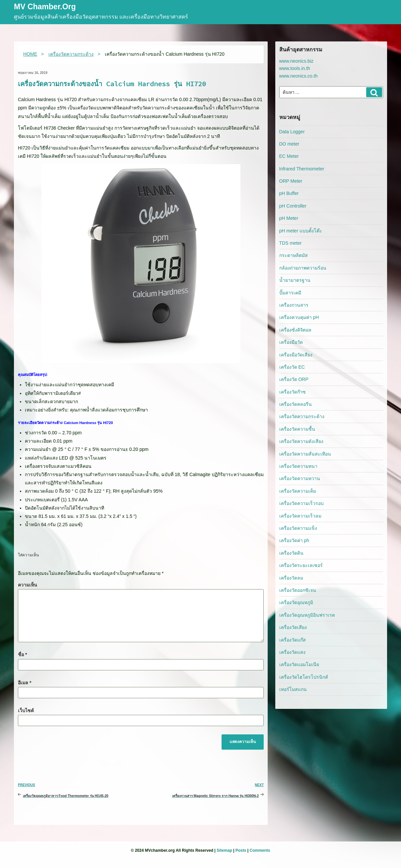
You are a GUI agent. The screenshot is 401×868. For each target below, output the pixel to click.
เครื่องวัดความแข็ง (298, 528)
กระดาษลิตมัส (294, 255)
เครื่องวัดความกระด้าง (302, 416)
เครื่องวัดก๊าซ (293, 392)
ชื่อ (22, 654)
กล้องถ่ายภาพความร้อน (303, 268)
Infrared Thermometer (302, 169)
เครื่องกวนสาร (294, 305)
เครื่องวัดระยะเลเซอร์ (301, 565)
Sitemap (224, 850)
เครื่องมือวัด (291, 342)
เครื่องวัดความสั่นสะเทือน (305, 454)
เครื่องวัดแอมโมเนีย (299, 664)
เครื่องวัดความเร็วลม (300, 516)
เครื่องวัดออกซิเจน (298, 590)
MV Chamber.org (45, 7)
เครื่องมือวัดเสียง (296, 355)
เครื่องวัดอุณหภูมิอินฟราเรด (307, 615)
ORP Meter (291, 181)
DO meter (289, 144)
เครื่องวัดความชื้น (297, 429)
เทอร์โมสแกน (293, 689)
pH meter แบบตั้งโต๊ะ (301, 231)
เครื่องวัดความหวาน (300, 478)
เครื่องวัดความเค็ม (298, 491)
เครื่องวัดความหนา (298, 466)
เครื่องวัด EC (292, 367)
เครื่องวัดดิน (291, 553)
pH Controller (293, 206)
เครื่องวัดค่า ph (294, 540)
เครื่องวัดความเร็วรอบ (301, 503)
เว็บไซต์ (26, 711)
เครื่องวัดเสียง (293, 627)
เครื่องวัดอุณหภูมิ (296, 602)
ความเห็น (28, 585)
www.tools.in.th (295, 68)
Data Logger (292, 132)
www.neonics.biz (297, 61)
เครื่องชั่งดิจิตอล (295, 330)
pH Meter (289, 218)
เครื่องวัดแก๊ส (293, 640)
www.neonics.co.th (299, 76)
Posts (241, 850)
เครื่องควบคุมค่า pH (299, 317)
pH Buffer (289, 193)
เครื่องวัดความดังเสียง (301, 441)
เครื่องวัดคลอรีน (296, 404)
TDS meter (291, 243)
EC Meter (289, 156)
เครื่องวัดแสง (292, 652)
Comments (260, 850)
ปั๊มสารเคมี (290, 293)
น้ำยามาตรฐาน (295, 280)
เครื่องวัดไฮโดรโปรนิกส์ (304, 677)
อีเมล (25, 683)
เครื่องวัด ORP (294, 379)
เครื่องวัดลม (291, 578)
